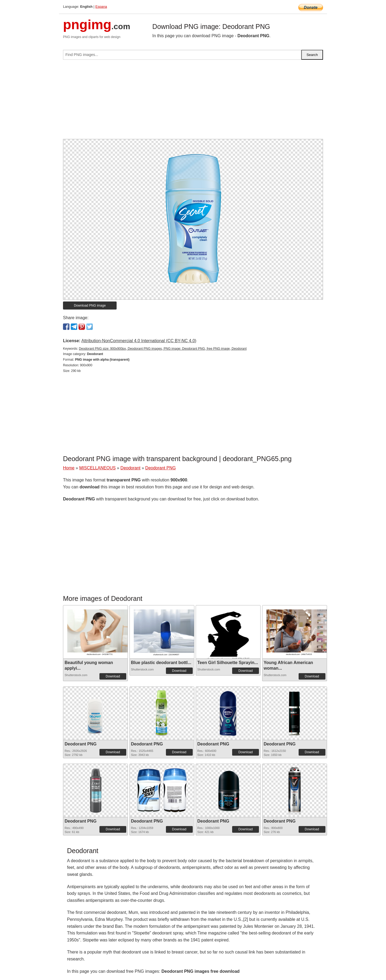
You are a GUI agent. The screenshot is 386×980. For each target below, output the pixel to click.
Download (113, 676)
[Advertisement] (193, 101)
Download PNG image (90, 306)
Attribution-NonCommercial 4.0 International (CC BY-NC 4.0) (139, 341)
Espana (101, 7)
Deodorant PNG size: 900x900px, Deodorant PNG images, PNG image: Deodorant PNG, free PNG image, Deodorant (163, 349)
